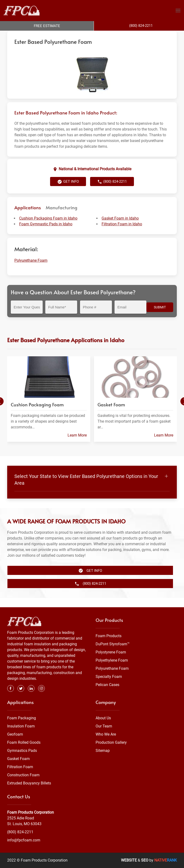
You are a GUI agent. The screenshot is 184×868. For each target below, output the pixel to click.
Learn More (77, 445)
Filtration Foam (20, 767)
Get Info (68, 191)
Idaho (137, 35)
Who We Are (106, 735)
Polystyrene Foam (111, 652)
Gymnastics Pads (22, 751)
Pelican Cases (107, 685)
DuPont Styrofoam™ (113, 644)
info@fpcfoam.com (24, 840)
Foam (56, 35)
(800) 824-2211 (112, 191)
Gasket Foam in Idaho (120, 228)
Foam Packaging (22, 718)
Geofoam (15, 735)
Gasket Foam (18, 759)
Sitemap (103, 751)
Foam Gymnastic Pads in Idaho (46, 234)
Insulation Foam (21, 726)
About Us (103, 718)
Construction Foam (23, 775)
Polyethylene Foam (112, 661)
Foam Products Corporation (28, 35)
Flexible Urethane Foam (113, 35)
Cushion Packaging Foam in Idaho (48, 228)
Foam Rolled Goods (24, 743)
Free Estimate (47, 26)
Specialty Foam (109, 677)
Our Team (104, 726)
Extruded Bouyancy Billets (29, 783)
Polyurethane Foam (78, 35)
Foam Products (109, 636)
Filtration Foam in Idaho (122, 234)
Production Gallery (111, 743)
